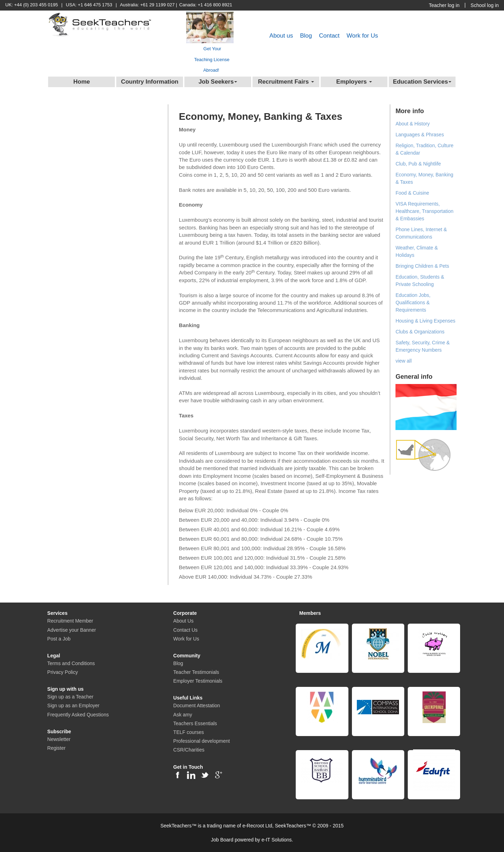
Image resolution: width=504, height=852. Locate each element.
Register (57, 748)
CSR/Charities (189, 750)
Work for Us (362, 36)
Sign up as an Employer (74, 705)
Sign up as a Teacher (70, 697)
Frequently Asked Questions (78, 715)
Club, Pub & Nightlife (418, 164)
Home (82, 82)
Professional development (201, 741)
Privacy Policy (63, 672)
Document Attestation (197, 705)
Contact (329, 36)
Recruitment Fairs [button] (286, 82)
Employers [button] (354, 82)
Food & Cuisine (412, 193)
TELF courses (188, 732)
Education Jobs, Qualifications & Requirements (413, 303)
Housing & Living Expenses (425, 321)
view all (404, 361)
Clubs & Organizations (420, 332)
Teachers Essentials (195, 723)
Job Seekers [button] (218, 82)
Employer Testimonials (198, 681)
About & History (413, 124)
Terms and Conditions (71, 663)
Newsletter (59, 739)
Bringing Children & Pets (422, 266)
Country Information (150, 82)
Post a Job (59, 639)
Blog (306, 36)
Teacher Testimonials (196, 672)
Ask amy (183, 715)
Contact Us (185, 630)
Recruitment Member (70, 621)
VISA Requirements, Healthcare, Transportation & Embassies (424, 211)
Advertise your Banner (72, 630)
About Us (183, 621)
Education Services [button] (422, 82)
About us (281, 36)
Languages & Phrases (420, 135)
